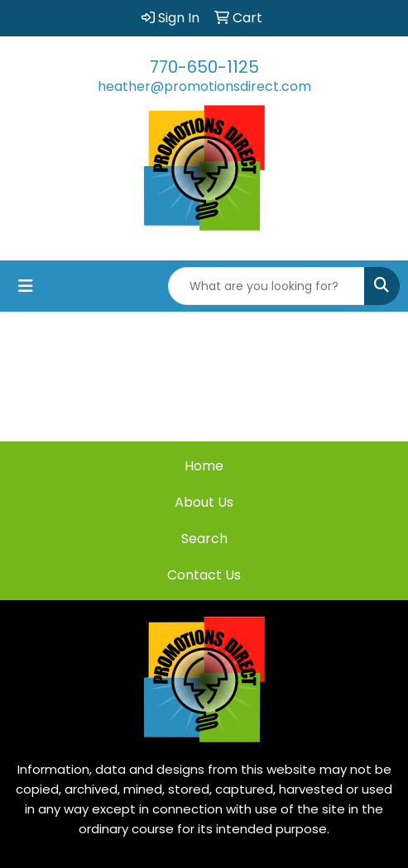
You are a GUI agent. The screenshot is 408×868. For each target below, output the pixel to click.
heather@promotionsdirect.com (204, 86)
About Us (204, 502)
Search (204, 539)
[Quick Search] (266, 286)
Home (204, 466)
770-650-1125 (204, 67)
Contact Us (204, 575)
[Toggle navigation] (26, 286)
